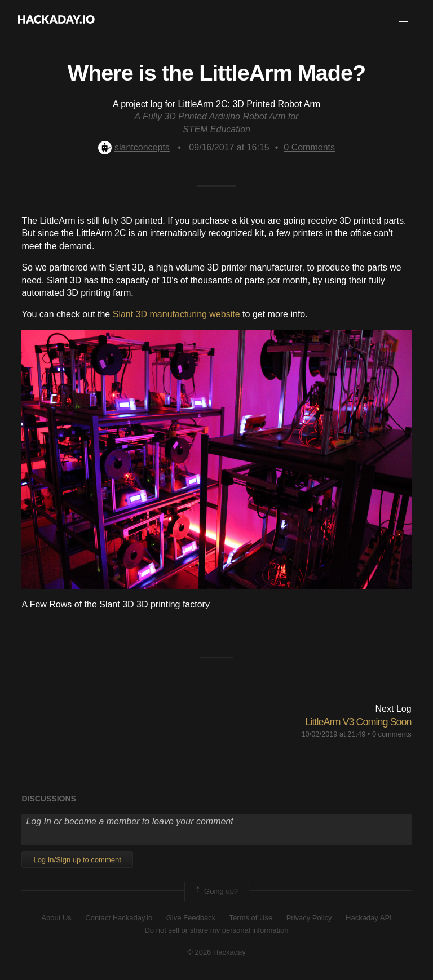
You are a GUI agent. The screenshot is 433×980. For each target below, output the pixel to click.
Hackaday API (369, 918)
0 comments (392, 734)
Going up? (216, 892)
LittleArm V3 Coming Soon (358, 722)
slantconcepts (134, 147)
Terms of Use (251, 918)
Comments (309, 147)
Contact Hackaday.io (119, 918)
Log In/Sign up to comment (77, 860)
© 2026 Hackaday (216, 952)
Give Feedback (191, 918)
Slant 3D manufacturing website (176, 314)
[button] (403, 19)
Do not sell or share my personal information (216, 930)
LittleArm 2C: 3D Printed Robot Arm (249, 104)
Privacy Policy (309, 918)
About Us (56, 918)
